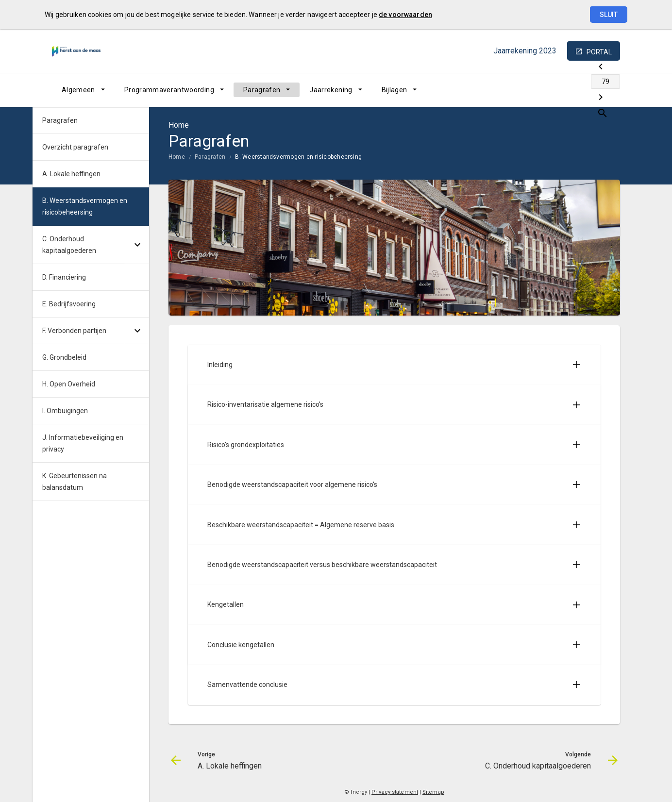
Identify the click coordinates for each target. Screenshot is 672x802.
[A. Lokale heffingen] (536, 90)
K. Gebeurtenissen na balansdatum (75, 482)
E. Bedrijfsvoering (69, 304)
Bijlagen (395, 90)
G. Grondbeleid (64, 357)
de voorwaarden (405, 15)
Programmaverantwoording (169, 90)
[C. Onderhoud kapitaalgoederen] (587, 90)
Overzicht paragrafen (75, 147)
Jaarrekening (331, 90)
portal (599, 52)
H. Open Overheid (69, 384)
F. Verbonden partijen (74, 331)
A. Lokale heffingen (71, 174)
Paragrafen (262, 90)
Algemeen (78, 90)
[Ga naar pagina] (562, 90)
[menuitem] (83, 90)
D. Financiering (64, 277)
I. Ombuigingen (65, 411)
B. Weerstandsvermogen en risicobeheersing (298, 157)
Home (177, 157)
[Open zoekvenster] (609, 90)
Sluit (609, 15)
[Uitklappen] (137, 245)
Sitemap (433, 792)
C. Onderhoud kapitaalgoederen (69, 245)
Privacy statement (395, 792)
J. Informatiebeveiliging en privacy (83, 443)
